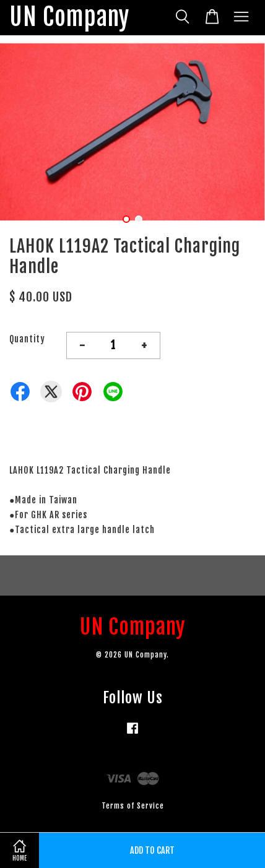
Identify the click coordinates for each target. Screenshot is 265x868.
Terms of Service (133, 806)
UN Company (69, 18)
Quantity (27, 339)
